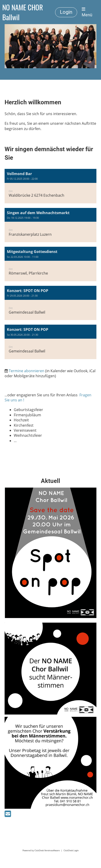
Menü (87, 12)
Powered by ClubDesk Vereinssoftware (41, 850)
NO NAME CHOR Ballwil (23, 12)
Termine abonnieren (27, 371)
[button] (50, 186)
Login (66, 12)
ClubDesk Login (71, 850)
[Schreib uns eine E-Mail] (8, 814)
